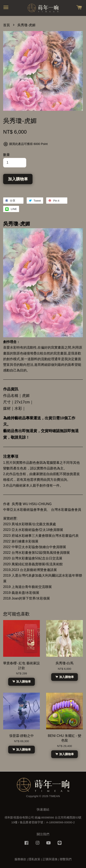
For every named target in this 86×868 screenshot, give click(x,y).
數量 (7, 155)
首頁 (7, 25)
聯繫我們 (66, 859)
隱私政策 (34, 859)
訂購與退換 (50, 859)
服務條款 (20, 859)
